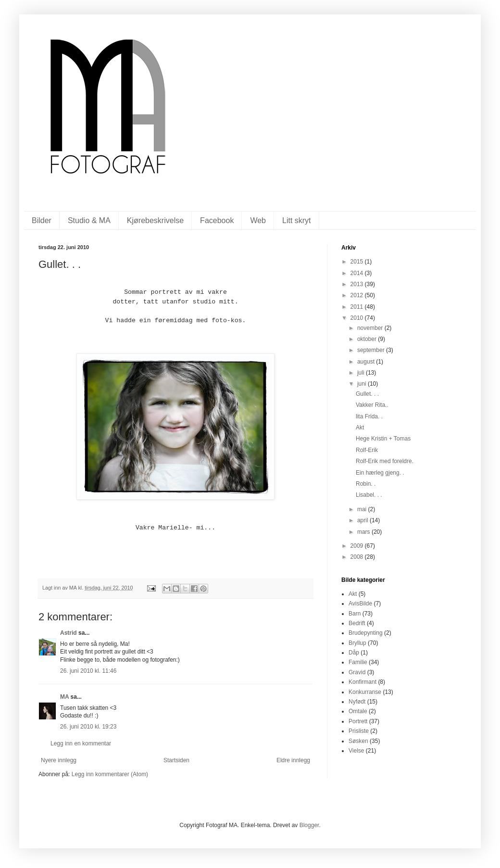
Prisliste (359, 731)
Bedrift (357, 623)
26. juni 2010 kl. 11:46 (88, 671)
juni (362, 384)
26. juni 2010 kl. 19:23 (88, 727)
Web (258, 220)
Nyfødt (357, 702)
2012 (358, 295)
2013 (358, 284)
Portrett (358, 721)
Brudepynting (366, 633)
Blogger (309, 825)
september (372, 350)
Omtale (358, 711)
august (367, 362)
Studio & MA (89, 220)
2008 (358, 557)
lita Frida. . (369, 416)
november (371, 328)
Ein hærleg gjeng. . (380, 473)
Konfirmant (362, 682)
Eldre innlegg (293, 760)
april (363, 520)
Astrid (69, 633)
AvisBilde (360, 604)
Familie (358, 662)
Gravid (357, 672)
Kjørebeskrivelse (155, 220)
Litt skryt (297, 220)
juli (362, 373)
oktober (368, 339)
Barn (355, 614)
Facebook (217, 220)
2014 (358, 273)
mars (364, 532)
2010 (358, 318)
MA (64, 697)
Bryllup (357, 643)
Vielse (356, 751)
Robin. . (366, 484)
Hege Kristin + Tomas (383, 439)
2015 (358, 262)
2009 (358, 546)
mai (363, 509)
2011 (358, 307)
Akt (360, 428)
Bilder (42, 220)
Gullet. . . (367, 394)
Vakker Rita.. (372, 405)
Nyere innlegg (59, 760)
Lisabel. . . (369, 495)
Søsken (358, 741)
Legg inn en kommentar (81, 743)
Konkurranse (365, 692)
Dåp (354, 653)
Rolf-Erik (367, 450)
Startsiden (176, 760)
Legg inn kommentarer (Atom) (110, 774)
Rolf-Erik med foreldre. (385, 461)
